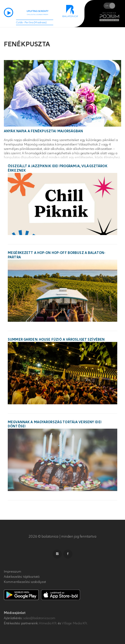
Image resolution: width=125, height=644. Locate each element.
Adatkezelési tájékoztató (22, 577)
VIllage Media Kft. (75, 623)
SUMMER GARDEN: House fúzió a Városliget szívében (56, 340)
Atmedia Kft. (48, 623)
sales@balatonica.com (39, 618)
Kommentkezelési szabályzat (25, 582)
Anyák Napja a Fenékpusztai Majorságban (43, 131)
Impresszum (13, 572)
